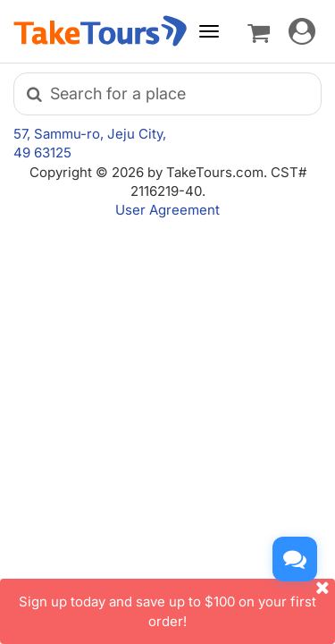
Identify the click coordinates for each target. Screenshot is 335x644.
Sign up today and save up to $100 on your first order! (177, 604)
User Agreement (167, 210)
